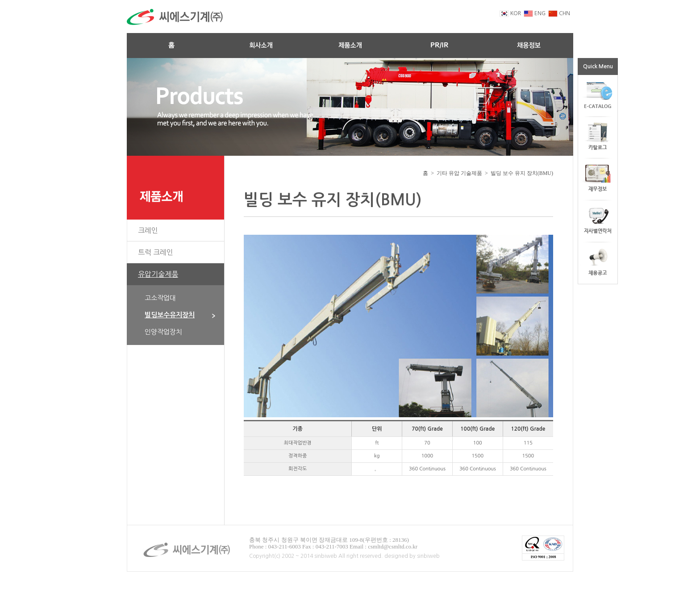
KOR (510, 14)
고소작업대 (160, 298)
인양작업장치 (163, 332)
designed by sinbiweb (412, 556)
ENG (535, 14)
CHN (559, 14)
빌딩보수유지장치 (180, 315)
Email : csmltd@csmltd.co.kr (383, 546)
